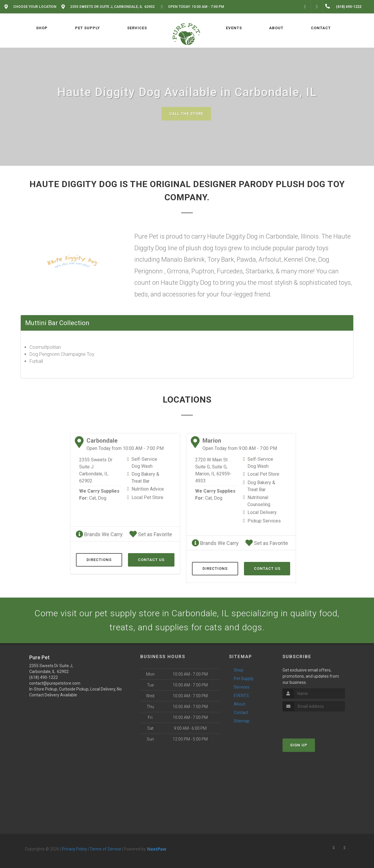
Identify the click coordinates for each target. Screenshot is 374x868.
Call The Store (186, 114)
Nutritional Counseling (259, 501)
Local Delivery (262, 512)
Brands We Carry (99, 534)
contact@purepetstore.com (55, 683)
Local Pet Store (147, 497)
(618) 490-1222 (44, 677)
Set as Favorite (151, 534)
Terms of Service (105, 849)
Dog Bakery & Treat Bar (145, 478)
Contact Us (151, 560)
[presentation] (314, 722)
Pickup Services (264, 521)
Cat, (93, 498)
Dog (102, 498)
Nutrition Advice (148, 489)
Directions (99, 560)
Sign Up (299, 745)
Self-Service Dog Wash (144, 463)
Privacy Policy (75, 849)
